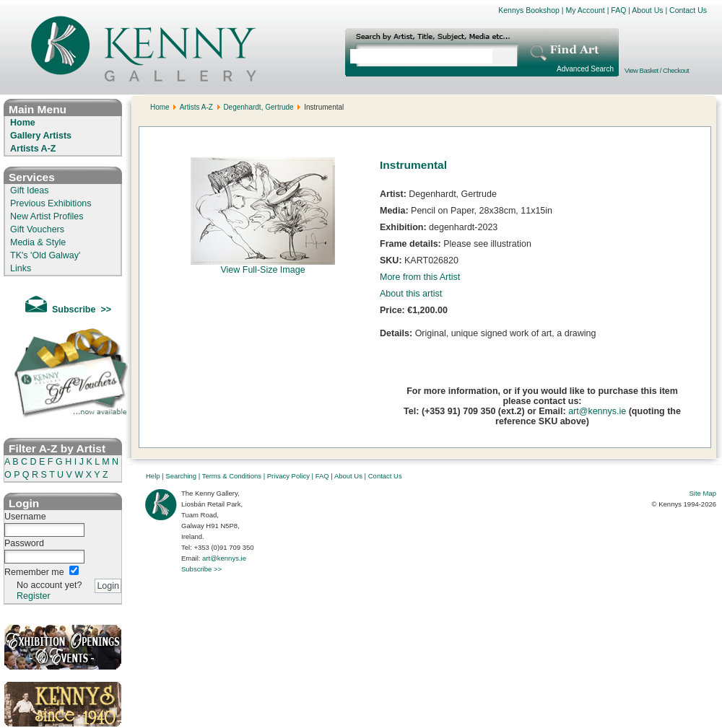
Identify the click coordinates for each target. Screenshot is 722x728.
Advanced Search (585, 69)
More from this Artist (420, 277)
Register (34, 596)
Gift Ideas (30, 190)
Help (153, 476)
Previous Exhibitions (51, 203)
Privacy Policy (288, 476)
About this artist (411, 294)
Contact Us (688, 10)
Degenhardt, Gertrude (258, 107)
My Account (585, 10)
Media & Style (38, 242)
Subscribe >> (201, 569)
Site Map (703, 493)
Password (24, 543)
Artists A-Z (33, 149)
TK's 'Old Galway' (45, 255)
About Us (647, 10)
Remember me (34, 572)
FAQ (618, 10)
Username (25, 517)
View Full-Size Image (263, 266)
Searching (181, 476)
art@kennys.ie (597, 411)
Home (23, 123)
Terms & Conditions (232, 476)
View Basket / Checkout (657, 70)
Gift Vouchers (37, 229)
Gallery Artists (41, 136)
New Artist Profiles (47, 216)
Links (21, 268)
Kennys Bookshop (529, 10)
